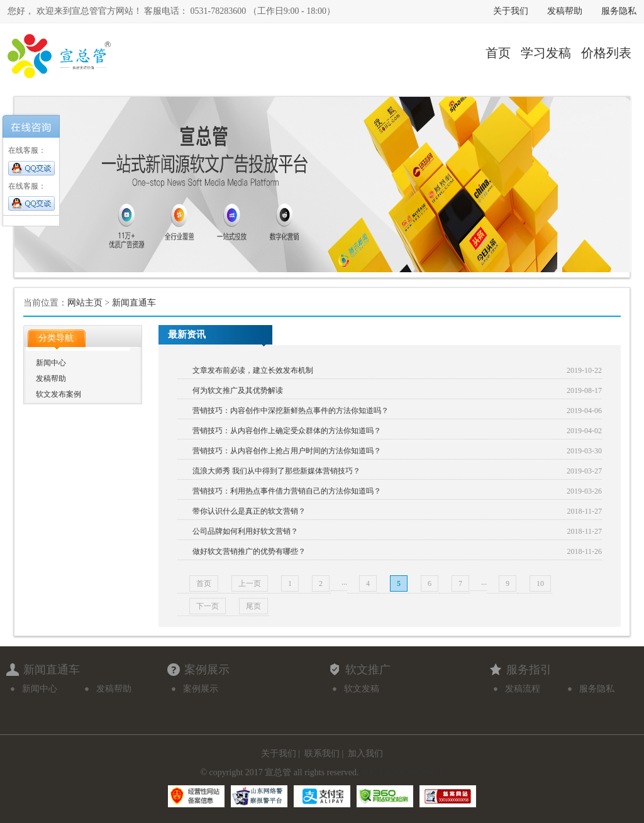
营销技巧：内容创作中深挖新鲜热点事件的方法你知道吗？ (291, 411)
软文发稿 (362, 689)
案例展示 (201, 689)
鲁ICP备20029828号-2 (402, 772)
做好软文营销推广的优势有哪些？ (249, 551)
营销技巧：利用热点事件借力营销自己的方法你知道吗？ (287, 491)
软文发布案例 (58, 394)
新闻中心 (51, 363)
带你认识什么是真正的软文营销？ (249, 511)
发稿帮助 (565, 11)
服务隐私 (619, 11)
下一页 (208, 606)
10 (540, 583)
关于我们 (511, 11)
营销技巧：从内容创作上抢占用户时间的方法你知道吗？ (287, 451)
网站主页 (85, 303)
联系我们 (322, 754)
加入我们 (365, 754)
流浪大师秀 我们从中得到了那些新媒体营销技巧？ (276, 471)
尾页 (253, 606)
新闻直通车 (134, 303)
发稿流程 (523, 689)
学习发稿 (546, 53)
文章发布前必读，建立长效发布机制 (253, 370)
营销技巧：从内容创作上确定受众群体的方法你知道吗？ (287, 431)
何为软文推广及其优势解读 (238, 390)
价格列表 (606, 53)
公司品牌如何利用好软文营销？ (245, 531)
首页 (498, 53)
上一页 (250, 583)
